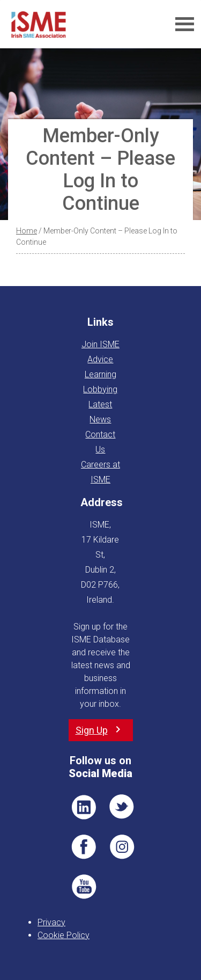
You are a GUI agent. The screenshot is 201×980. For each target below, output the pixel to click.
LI (84, 807)
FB (84, 847)
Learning (100, 374)
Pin (122, 847)
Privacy (51, 922)
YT (84, 887)
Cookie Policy (64, 935)
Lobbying (100, 389)
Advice (100, 359)
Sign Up (92, 730)
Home (27, 231)
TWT (122, 807)
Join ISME (100, 344)
